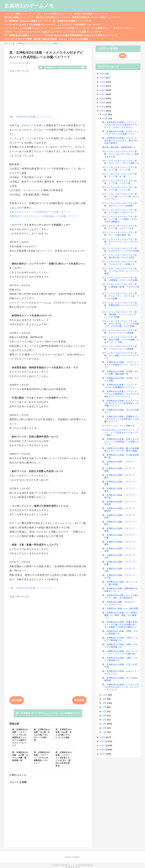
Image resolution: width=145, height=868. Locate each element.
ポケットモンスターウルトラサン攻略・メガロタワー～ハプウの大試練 (121, 250)
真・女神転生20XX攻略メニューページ (24, 35)
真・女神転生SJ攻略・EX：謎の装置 (120, 609)
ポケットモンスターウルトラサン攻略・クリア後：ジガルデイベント (119, 211)
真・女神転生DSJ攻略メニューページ (32, 117)
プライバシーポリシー (124, 28)
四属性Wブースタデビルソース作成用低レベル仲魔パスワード (44, 216)
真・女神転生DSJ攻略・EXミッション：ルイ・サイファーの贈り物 (120, 652)
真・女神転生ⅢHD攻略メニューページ (72, 21)
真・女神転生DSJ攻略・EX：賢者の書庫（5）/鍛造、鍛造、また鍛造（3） (120, 615)
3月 (105, 724)
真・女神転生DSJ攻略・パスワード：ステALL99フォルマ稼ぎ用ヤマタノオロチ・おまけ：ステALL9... (121, 125)
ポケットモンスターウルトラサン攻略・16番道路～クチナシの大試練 (120, 279)
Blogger (77, 857)
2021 (103, 94)
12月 (105, 114)
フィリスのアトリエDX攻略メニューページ (79, 25)
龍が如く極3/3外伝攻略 (45, 39)
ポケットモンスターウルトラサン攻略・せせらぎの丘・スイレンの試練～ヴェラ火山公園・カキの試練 (121, 324)
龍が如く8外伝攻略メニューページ (91, 14)
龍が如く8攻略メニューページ (19, 17)
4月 (105, 720)
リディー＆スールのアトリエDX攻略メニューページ (30, 25)
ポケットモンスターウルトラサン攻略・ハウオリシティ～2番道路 (119, 348)
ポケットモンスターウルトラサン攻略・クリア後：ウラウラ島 (119, 182)
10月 (105, 695)
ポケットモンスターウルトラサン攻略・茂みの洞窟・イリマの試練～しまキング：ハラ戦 (121, 340)
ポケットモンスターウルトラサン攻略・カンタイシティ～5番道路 (119, 332)
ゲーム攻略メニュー (101, 28)
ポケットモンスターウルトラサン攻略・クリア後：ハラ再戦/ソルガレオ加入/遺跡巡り (120, 219)
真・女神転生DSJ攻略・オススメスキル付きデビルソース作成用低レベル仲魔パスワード (121, 403)
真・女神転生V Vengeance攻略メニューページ (28, 21)
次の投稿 (17, 700)
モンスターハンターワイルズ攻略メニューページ (38, 32)
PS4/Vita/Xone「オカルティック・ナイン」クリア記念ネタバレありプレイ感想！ (121, 432)
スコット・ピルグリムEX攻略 (73, 39)
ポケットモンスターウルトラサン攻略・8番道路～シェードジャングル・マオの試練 (119, 314)
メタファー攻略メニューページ (20, 14)
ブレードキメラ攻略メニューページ (54, 14)
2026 (103, 74)
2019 (103, 103)
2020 (103, 98)
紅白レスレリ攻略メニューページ (101, 35)
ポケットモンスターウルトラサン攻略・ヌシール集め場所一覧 (119, 234)
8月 (105, 703)
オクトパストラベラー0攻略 (18, 39)
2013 (103, 750)
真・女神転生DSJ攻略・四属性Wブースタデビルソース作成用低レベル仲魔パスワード (121, 419)
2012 (103, 754)
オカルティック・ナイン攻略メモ (118, 426)
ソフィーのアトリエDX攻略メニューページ (26, 28)
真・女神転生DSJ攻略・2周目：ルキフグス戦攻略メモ (120, 646)
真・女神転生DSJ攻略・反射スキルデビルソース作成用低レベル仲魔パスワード (121, 442)
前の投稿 (79, 700)
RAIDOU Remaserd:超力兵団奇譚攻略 (64, 35)
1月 (105, 732)
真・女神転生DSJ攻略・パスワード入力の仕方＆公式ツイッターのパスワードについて (121, 687)
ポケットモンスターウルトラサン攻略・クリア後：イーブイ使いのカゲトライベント (121, 196)
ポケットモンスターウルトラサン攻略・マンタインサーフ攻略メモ (119, 263)
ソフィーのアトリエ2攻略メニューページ (69, 28)
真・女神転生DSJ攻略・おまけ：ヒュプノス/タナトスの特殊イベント (121, 133)
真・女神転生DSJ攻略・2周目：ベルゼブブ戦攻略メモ (120, 639)
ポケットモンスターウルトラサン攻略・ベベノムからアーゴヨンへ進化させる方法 (121, 154)
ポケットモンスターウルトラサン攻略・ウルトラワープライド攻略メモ (121, 162)
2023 (103, 86)
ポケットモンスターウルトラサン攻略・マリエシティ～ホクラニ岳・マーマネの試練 (121, 296)
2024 (103, 82)
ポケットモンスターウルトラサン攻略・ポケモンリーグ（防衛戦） (119, 204)
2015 (103, 741)
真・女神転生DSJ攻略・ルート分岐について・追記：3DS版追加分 (121, 596)
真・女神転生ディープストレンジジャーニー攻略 (62, 67)
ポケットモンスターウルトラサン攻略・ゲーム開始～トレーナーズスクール (121, 355)
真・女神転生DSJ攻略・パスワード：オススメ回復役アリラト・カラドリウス (121, 365)
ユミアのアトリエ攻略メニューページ (83, 32)
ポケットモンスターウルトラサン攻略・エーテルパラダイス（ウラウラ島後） (121, 271)
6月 (105, 711)
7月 (105, 707)
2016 (103, 737)
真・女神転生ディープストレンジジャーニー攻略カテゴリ (48, 713)
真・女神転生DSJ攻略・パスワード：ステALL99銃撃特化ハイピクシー (121, 386)
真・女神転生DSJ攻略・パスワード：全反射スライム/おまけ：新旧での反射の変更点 (121, 141)
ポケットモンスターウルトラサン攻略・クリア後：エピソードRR (119, 227)
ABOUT (8, 32)
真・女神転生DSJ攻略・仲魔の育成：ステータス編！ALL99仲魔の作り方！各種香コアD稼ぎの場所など (121, 624)
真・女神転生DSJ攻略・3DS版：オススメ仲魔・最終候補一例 (121, 373)
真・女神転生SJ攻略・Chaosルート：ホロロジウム (119, 603)
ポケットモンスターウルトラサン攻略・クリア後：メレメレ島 (119, 189)
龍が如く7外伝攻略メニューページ (53, 17)
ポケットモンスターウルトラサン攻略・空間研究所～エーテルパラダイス (121, 305)
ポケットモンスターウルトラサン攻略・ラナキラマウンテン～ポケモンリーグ (121, 242)
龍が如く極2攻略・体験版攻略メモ (119, 147)
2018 (103, 107)
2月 (105, 728)
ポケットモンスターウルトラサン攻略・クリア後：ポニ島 (119, 175)
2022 (103, 90)
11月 (105, 118)
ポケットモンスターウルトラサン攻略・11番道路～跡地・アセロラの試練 (121, 287)
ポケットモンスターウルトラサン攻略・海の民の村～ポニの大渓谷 (119, 256)
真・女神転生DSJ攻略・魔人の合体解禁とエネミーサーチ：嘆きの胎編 (121, 450)
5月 (105, 715)
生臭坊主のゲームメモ (29, 6)
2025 (103, 78)
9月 (105, 699)
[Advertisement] (48, 93)
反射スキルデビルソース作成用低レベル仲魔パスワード (40, 212)
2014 (103, 745)
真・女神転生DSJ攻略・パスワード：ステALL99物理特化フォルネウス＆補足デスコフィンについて (121, 394)
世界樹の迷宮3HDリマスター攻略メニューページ (96, 17)
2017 (103, 111)
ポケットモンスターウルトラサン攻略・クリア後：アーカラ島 (119, 168)
